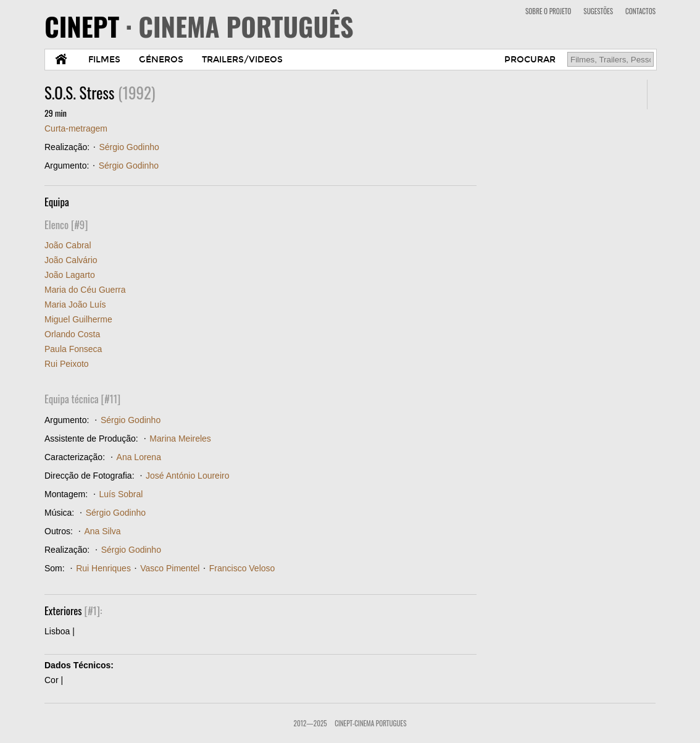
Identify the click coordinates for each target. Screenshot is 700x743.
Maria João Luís (75, 304)
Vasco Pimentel (170, 568)
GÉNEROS (161, 60)
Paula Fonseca (73, 349)
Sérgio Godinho (129, 147)
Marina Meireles (180, 439)
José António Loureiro (187, 476)
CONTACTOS (640, 11)
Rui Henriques (103, 568)
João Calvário (71, 260)
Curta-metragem (76, 128)
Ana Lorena (139, 457)
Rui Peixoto (67, 364)
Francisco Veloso (242, 568)
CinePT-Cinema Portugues (370, 723)
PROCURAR (530, 60)
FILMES (104, 60)
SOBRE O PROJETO (548, 11)
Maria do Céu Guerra (85, 290)
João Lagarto (70, 275)
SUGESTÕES (598, 11)
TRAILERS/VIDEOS (242, 60)
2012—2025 (310, 723)
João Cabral (68, 245)
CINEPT (199, 26)
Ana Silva (102, 531)
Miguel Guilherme (78, 319)
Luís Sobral (121, 494)
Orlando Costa (72, 334)
